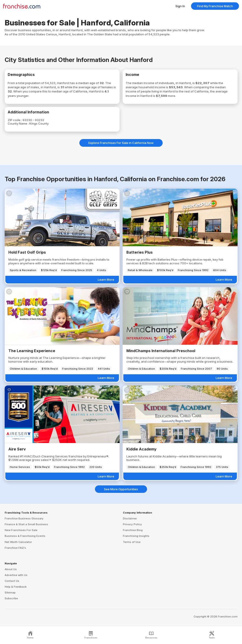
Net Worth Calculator (18, 542)
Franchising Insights (136, 536)
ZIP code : (15, 120)
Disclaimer (130, 518)
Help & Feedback (16, 587)
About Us (11, 569)
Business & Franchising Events (25, 536)
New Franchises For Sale (21, 530)
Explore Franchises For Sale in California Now (121, 143)
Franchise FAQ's (15, 548)
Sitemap (10, 593)
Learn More (106, 279)
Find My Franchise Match (215, 6)
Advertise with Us (16, 575)
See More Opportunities (121, 489)
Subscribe (11, 598)
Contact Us (12, 581)
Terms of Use (132, 542)
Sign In (180, 6)
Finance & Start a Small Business (26, 524)
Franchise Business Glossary (24, 518)
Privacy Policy (132, 524)
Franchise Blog (133, 530)
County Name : (18, 123)
